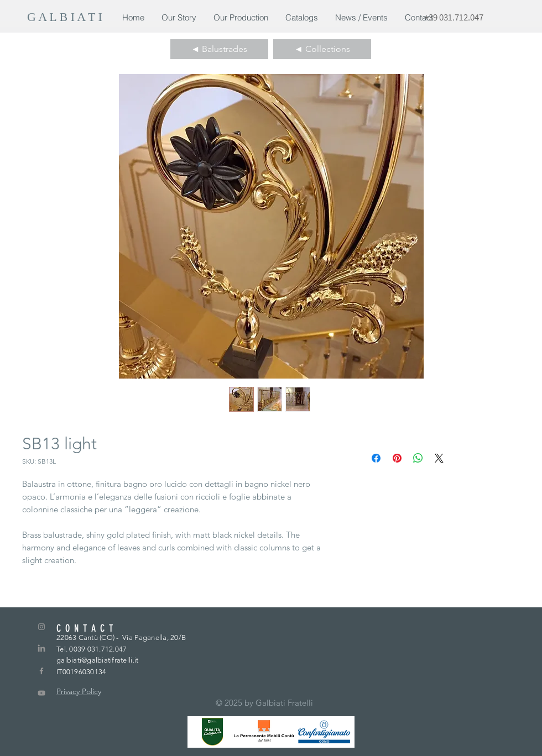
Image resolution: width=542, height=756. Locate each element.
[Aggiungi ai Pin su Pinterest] (397, 458)
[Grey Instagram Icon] (41, 627)
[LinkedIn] (41, 649)
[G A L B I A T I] (66, 17)
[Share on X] (439, 458)
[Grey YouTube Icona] (41, 693)
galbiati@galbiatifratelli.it (97, 660)
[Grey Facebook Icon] (41, 671)
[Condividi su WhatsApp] (418, 458)
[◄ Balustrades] (219, 49)
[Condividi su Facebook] (376, 458)
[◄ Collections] (322, 49)
